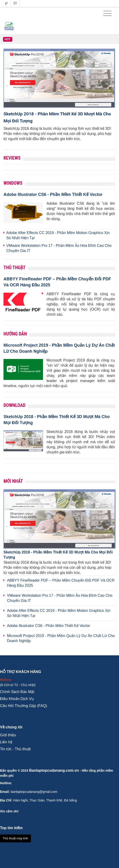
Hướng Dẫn (15, 334)
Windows (13, 183)
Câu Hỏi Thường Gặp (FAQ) (23, 706)
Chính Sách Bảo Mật (17, 692)
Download (15, 405)
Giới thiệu (8, 735)
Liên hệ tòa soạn (15, 3)
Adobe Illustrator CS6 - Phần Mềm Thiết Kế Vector (53, 194)
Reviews (12, 158)
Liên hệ (6, 742)
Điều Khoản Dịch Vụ (17, 699)
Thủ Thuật (15, 268)
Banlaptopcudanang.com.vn (54, 770)
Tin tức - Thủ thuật (15, 749)
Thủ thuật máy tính (15, 838)
